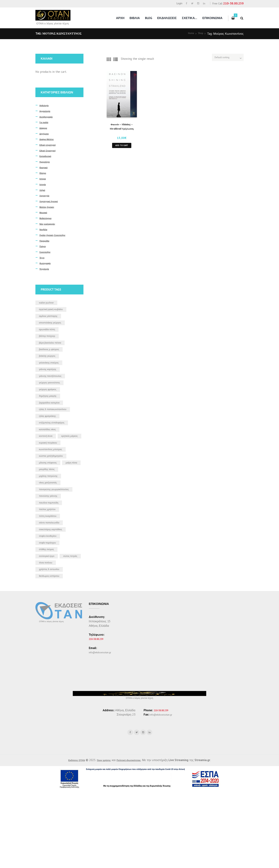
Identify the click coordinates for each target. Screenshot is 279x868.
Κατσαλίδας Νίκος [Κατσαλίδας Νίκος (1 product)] (50, 451)
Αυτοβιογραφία (48, 117)
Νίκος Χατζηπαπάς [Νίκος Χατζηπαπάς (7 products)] (51, 528)
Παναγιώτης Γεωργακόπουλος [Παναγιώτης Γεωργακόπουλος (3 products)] (51, 538)
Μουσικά (44, 212)
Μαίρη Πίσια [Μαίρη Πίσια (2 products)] (47, 505)
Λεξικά (43, 190)
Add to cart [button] (122, 147)
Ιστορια (44, 179)
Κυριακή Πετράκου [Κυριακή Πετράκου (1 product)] (51, 474)
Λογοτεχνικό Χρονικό (52, 201)
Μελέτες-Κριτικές (49, 207)
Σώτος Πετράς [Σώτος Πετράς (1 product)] (48, 626)
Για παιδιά (45, 122)
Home (189, 34)
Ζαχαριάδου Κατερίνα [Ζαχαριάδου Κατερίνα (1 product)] (53, 420)
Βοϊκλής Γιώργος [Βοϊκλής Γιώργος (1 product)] (50, 365)
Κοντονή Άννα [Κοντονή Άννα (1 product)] (48, 459)
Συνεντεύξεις (47, 252)
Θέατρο (44, 173)
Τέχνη (43, 258)
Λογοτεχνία (46, 195)
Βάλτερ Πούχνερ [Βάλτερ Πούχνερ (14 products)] (50, 342)
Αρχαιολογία (47, 111)
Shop (200, 34)
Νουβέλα (45, 229)
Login (179, 3)
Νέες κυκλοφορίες (50, 224)
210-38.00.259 (233, 3)
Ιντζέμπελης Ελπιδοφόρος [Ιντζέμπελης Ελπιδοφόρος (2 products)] (56, 443)
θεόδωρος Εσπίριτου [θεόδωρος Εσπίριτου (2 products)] (53, 649)
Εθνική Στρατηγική (50, 150)
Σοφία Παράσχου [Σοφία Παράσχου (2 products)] (50, 603)
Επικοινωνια (212, 18)
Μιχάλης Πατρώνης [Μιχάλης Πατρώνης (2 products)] (51, 521)
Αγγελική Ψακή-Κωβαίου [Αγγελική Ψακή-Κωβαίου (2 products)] (55, 311)
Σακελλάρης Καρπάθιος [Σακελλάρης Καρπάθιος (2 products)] (55, 587)
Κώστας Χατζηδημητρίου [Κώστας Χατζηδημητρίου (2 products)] (55, 490)
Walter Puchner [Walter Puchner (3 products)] (49, 303)
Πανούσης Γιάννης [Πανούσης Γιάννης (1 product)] (51, 548)
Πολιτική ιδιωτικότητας (134, 837)
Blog (149, 18)
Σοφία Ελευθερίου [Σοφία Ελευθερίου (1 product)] (51, 595)
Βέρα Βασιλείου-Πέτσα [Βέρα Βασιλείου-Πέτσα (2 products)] (54, 350)
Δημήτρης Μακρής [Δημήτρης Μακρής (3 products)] (51, 412)
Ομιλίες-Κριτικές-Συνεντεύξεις (57, 235)
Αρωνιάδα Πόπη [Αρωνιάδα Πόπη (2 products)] (50, 334)
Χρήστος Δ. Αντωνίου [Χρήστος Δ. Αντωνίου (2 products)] (53, 642)
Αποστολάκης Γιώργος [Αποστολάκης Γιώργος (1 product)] (54, 327)
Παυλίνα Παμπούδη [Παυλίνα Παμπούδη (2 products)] (52, 556)
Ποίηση (44, 246)
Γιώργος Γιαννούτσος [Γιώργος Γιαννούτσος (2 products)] (53, 396)
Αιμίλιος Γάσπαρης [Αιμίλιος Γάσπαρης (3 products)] (51, 319)
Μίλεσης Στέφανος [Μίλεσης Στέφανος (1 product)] (51, 497)
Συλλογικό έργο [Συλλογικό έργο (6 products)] (49, 618)
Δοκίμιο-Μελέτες (49, 139)
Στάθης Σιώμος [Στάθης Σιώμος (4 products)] (49, 610)
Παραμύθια (46, 241)
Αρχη (120, 18)
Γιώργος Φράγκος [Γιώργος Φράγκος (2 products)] (51, 404)
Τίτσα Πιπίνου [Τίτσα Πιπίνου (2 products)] (48, 634)
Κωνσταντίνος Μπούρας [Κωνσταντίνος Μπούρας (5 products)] (55, 482)
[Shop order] (222, 59)
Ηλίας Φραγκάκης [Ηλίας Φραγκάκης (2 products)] (50, 435)
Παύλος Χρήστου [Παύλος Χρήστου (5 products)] (50, 564)
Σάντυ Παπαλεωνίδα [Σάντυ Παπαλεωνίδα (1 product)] (53, 579)
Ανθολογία (45, 105)
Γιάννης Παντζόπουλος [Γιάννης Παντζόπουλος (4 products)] (54, 389)
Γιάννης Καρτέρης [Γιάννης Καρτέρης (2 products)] (51, 381)
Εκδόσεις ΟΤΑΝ (70, 837)
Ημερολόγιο (46, 162)
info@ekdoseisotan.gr (103, 726)
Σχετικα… (190, 18)
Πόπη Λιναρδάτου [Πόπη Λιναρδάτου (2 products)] (51, 572)
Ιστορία (44, 184)
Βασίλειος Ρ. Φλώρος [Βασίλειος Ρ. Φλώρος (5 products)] (53, 358)
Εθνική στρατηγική (50, 145)
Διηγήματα (45, 134)
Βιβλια (135, 18)
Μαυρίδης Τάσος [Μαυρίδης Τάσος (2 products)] (50, 513)
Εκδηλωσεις (167, 18)
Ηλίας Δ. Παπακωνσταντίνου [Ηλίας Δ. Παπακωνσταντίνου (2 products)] (57, 428)
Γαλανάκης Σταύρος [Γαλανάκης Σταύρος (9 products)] (52, 373)
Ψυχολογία (46, 269)
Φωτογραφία (47, 263)
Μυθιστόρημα (47, 218)
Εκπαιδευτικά (47, 156)
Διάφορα (44, 128)
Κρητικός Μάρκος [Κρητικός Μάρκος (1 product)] (50, 466)
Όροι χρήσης (103, 837)
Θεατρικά (45, 167)
